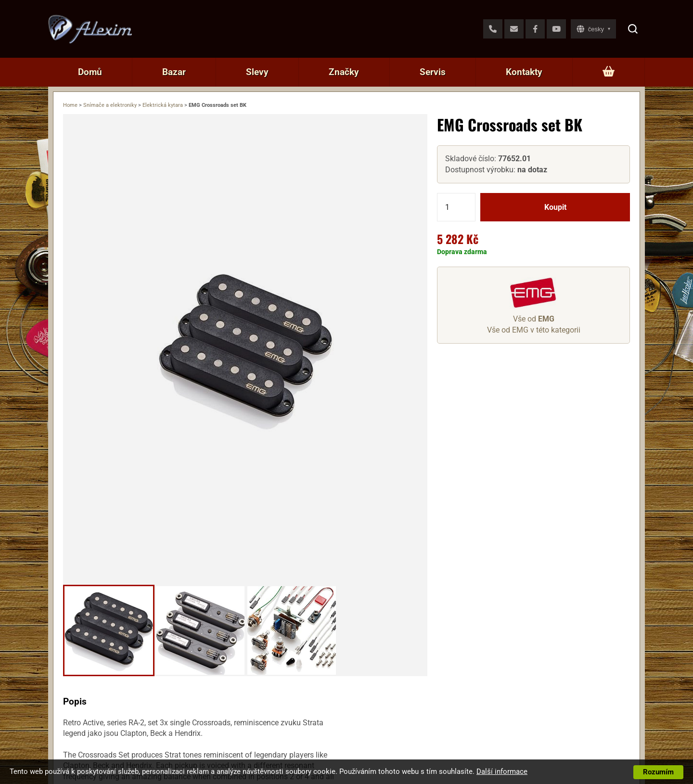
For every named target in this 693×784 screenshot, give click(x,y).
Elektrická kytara (163, 105)
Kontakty (524, 72)
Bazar (174, 72)
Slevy (257, 72)
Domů (90, 72)
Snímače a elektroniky (110, 105)
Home (70, 105)
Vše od (534, 319)
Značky (344, 72)
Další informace (502, 771)
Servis (433, 72)
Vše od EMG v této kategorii (534, 330)
